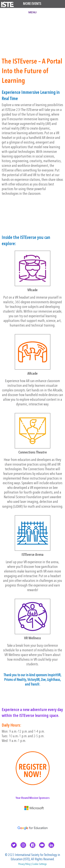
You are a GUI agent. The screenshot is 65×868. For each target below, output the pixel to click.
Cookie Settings (39, 864)
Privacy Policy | (25, 864)
